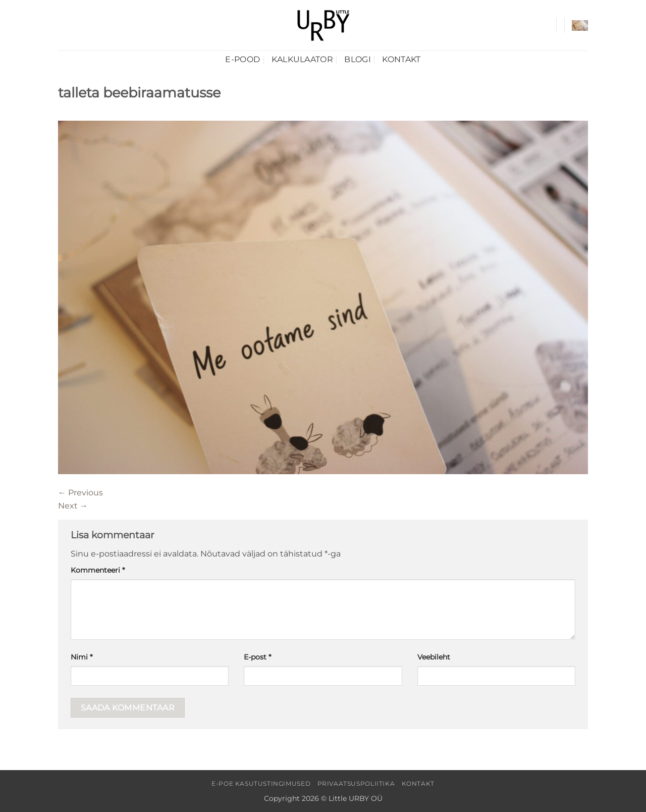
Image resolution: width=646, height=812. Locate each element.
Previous (80, 493)
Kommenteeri (98, 570)
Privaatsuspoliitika (356, 783)
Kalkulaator (303, 59)
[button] (580, 26)
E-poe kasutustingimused (261, 783)
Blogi (358, 59)
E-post (257, 657)
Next (73, 506)
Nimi (82, 657)
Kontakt (401, 59)
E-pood (243, 59)
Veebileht (434, 657)
